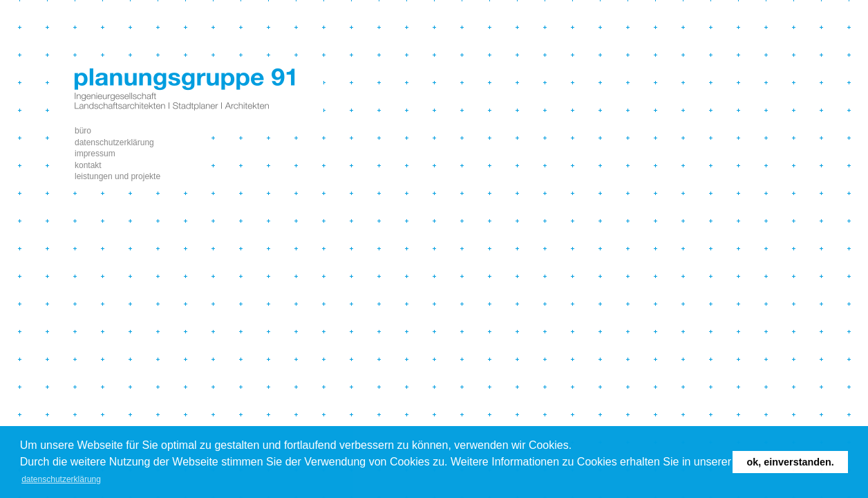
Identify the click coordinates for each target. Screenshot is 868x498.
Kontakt (88, 165)
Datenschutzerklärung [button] (61, 479)
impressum (95, 154)
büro (83, 131)
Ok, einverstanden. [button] (791, 462)
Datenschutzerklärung (114, 142)
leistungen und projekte (117, 176)
